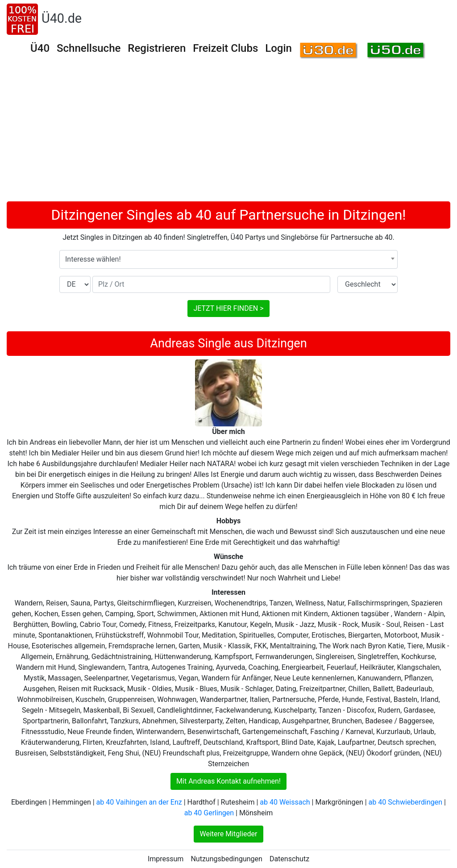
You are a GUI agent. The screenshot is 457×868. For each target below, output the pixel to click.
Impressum (166, 859)
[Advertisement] (228, 134)
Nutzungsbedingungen (226, 859)
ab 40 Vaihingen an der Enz (139, 802)
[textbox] (228, 259)
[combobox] (228, 259)
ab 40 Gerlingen (209, 813)
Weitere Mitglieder (228, 834)
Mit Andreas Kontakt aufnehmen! (228, 781)
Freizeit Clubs (225, 48)
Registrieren (157, 48)
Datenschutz (289, 859)
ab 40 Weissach (285, 802)
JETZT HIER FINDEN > (228, 308)
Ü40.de (62, 18)
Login (278, 48)
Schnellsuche (89, 48)
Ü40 (40, 48)
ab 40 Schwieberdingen (406, 802)
